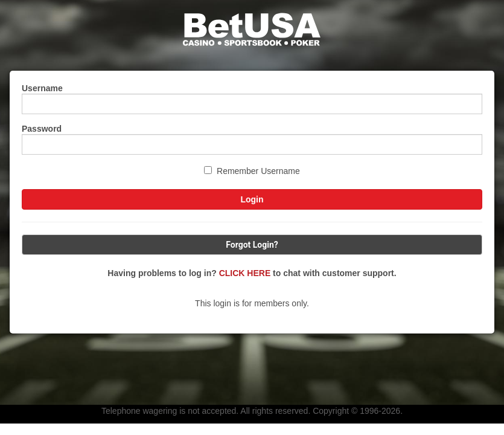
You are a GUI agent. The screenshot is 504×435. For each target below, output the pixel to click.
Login (252, 199)
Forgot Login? (252, 245)
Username (42, 88)
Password (42, 129)
